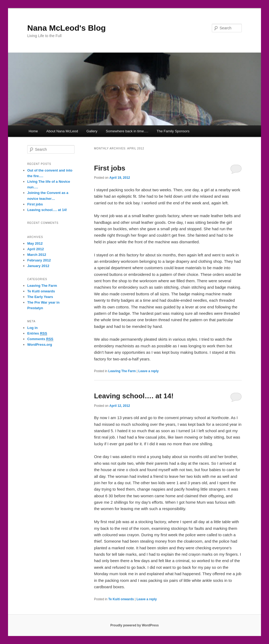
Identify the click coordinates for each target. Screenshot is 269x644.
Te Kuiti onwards (121, 599)
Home (33, 131)
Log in (32, 328)
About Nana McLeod (62, 131)
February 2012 (39, 260)
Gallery (92, 131)
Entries (37, 333)
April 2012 (36, 249)
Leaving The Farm (122, 371)
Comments (40, 339)
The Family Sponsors (173, 131)
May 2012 (35, 243)
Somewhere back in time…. (127, 131)
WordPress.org (40, 345)
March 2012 (37, 255)
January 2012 (38, 266)
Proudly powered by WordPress (134, 625)
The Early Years (40, 297)
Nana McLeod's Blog (67, 28)
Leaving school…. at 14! (134, 396)
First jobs (110, 168)
